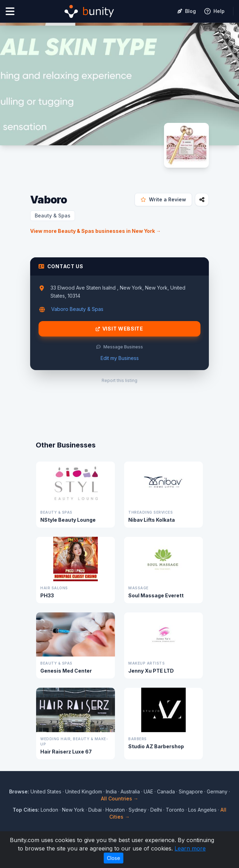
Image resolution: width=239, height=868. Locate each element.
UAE (148, 791)
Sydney (138, 810)
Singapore (191, 791)
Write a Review (163, 199)
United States (46, 791)
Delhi (156, 810)
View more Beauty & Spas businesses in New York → (95, 231)
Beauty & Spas (53, 216)
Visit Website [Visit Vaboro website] (120, 329)
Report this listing (120, 380)
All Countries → (120, 798)
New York (73, 810)
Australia (130, 791)
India (111, 791)
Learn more (190, 848)
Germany (217, 791)
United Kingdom (84, 791)
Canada (166, 791)
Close (114, 858)
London (49, 810)
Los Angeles (202, 810)
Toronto (175, 810)
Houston (115, 810)
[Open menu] (10, 11)
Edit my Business (120, 358)
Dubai (95, 810)
